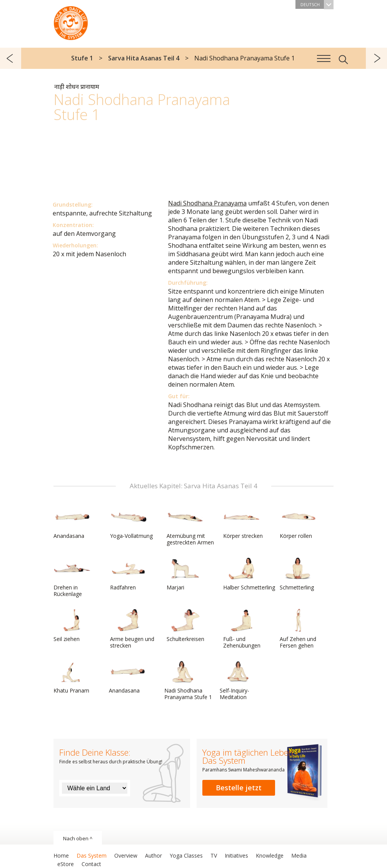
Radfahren (128, 574)
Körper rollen (298, 522)
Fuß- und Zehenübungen (242, 629)
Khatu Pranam (72, 677)
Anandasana (72, 522)
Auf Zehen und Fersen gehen (298, 629)
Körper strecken (243, 522)
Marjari (185, 574)
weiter (376, 58)
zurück (11, 58)
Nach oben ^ (78, 838)
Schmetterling (298, 574)
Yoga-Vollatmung (131, 522)
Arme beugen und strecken (132, 629)
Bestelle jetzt (239, 788)
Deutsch (317, 4)
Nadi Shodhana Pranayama (207, 203)
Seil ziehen (72, 626)
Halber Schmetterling (249, 574)
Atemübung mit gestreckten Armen (190, 526)
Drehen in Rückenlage (72, 577)
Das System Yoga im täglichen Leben (71, 21)
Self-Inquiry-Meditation (238, 680)
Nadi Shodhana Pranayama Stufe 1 (188, 680)
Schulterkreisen (185, 626)
